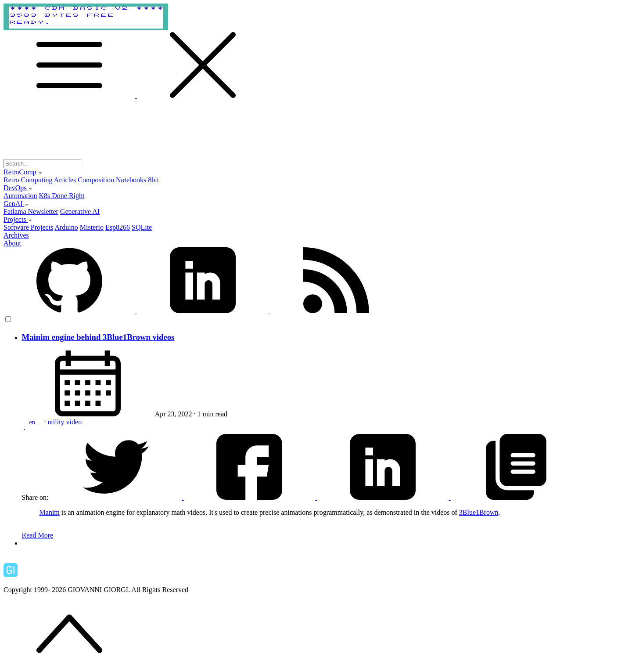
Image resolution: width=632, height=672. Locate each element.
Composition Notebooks (112, 180)
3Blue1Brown (479, 512)
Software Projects (28, 227)
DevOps (18, 188)
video (74, 422)
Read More (38, 535)
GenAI (16, 204)
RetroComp (23, 172)
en (33, 422)
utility (57, 422)
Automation (20, 196)
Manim (50, 512)
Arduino (66, 227)
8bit (153, 180)
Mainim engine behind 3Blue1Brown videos (98, 337)
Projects (18, 219)
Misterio (92, 227)
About (12, 243)
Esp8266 (118, 227)
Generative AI (80, 211)
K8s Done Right (61, 196)
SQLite (142, 227)
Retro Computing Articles (40, 180)
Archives (16, 235)
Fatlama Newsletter (31, 211)
